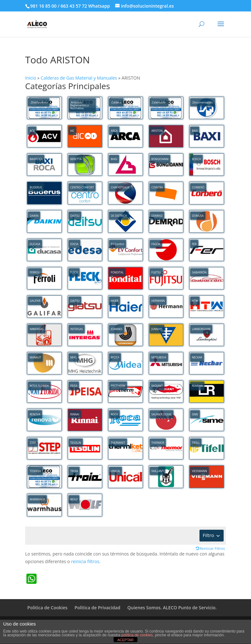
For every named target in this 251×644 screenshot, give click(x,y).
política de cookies (137, 635)
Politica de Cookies (47, 608)
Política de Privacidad (97, 608)
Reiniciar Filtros (212, 548)
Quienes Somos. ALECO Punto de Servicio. (172, 608)
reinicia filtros (85, 561)
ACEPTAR (125, 640)
